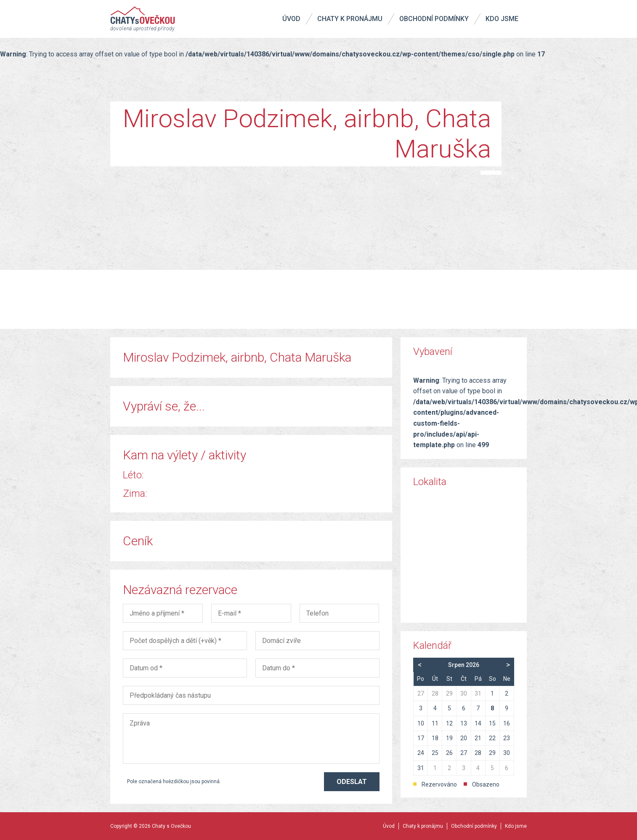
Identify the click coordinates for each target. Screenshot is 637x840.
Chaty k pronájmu (350, 19)
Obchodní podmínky (434, 19)
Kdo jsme (502, 19)
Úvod (291, 19)
